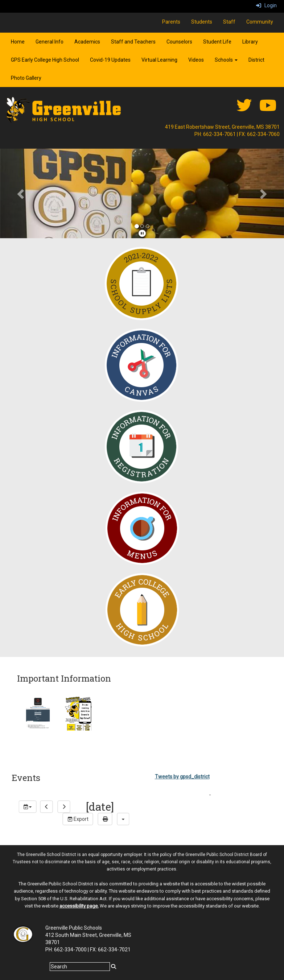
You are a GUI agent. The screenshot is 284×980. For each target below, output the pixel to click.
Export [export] (78, 819)
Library (250, 42)
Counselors (179, 42)
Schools (226, 60)
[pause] (142, 233)
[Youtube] (268, 109)
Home (18, 42)
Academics (87, 42)
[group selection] (28, 807)
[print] (105, 819)
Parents (171, 22)
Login (266, 5)
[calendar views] (123, 819)
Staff (229, 22)
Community (260, 22)
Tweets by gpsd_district (182, 777)
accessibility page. (79, 906)
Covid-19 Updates (110, 60)
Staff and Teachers (133, 42)
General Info (50, 42)
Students (202, 22)
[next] (64, 807)
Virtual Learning (159, 60)
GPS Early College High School (45, 60)
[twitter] (244, 109)
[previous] (47, 807)
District (256, 60)
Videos (196, 60)
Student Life (217, 42)
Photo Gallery (26, 78)
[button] (21, 193)
